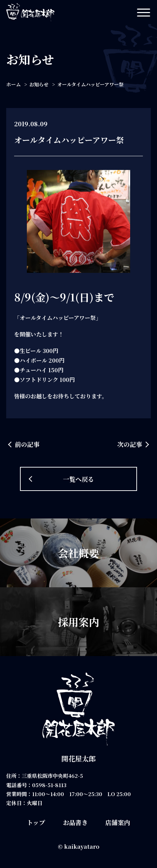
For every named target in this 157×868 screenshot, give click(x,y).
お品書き (75, 822)
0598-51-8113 (49, 785)
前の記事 (27, 444)
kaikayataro (82, 846)
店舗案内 (118, 822)
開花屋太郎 (78, 758)
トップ (36, 822)
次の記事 (130, 444)
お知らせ (39, 84)
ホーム (13, 84)
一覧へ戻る (78, 479)
